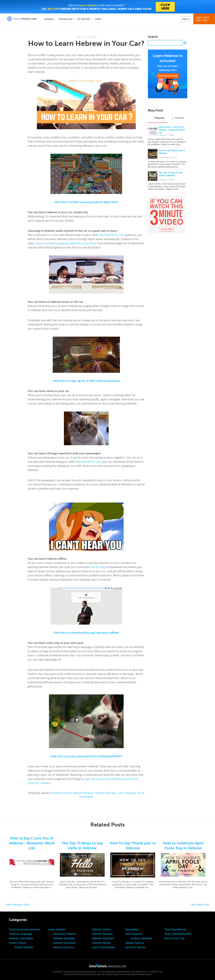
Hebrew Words (101, 943)
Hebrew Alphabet (64, 938)
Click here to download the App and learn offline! (86, 633)
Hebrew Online (62, 793)
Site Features (134, 934)
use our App (98, 567)
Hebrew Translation (21, 938)
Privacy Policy (142, 972)
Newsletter (132, 929)
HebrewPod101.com (111, 235)
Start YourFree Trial (205, 19)
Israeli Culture (18, 943)
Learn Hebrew (126, 793)
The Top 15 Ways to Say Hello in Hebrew (171, 174)
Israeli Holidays (24, 947)
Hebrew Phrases (83, 793)
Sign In (186, 19)
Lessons (49, 19)
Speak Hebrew (135, 943)
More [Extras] (98, 19)
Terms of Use (156, 972)
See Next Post (200, 905)
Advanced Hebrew (65, 934)
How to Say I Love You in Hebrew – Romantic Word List (172, 130)
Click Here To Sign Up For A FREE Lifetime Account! (86, 381)
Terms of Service (138, 974)
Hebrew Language (21, 934)
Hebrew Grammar (64, 943)
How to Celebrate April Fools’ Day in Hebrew (183, 845)
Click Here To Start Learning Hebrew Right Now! (86, 202)
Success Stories (136, 947)
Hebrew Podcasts (105, 793)
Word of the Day (174, 938)
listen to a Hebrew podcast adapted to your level (66, 243)
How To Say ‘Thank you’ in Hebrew (133, 845)
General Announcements (25, 929)
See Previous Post (18, 905)
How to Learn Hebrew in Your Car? (86, 43)
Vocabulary (66, 19)
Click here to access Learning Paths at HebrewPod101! (86, 756)
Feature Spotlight (141, 938)
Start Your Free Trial (168, 76)
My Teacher (84, 19)
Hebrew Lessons (64, 947)
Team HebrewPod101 (178, 934)
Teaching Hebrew (175, 929)
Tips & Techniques (103, 947)
